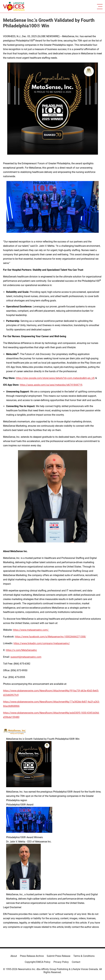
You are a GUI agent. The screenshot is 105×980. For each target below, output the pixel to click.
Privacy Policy (61, 962)
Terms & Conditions (84, 956)
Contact (76, 962)
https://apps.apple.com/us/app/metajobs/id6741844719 (51, 385)
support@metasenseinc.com (26, 657)
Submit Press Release (58, 956)
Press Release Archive (32, 956)
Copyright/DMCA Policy (38, 962)
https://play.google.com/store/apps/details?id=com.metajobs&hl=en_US (55, 378)
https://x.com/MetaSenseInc (21, 650)
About (14, 956)
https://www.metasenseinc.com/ (31, 630)
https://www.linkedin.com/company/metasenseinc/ (42, 643)
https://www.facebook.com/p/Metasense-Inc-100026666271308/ (51, 637)
